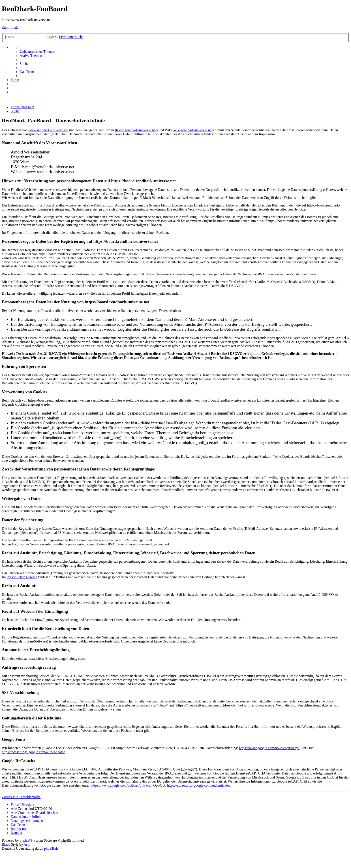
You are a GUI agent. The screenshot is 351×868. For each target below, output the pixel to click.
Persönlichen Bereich (22, 577)
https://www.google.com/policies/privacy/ (269, 748)
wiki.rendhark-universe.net (193, 130)
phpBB (25, 840)
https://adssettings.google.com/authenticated (34, 752)
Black (6, 844)
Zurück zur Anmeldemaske (21, 797)
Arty (27, 844)
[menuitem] (37, 52)
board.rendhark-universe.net (136, 130)
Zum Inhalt (10, 27)
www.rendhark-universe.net (49, 130)
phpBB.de (51, 848)
